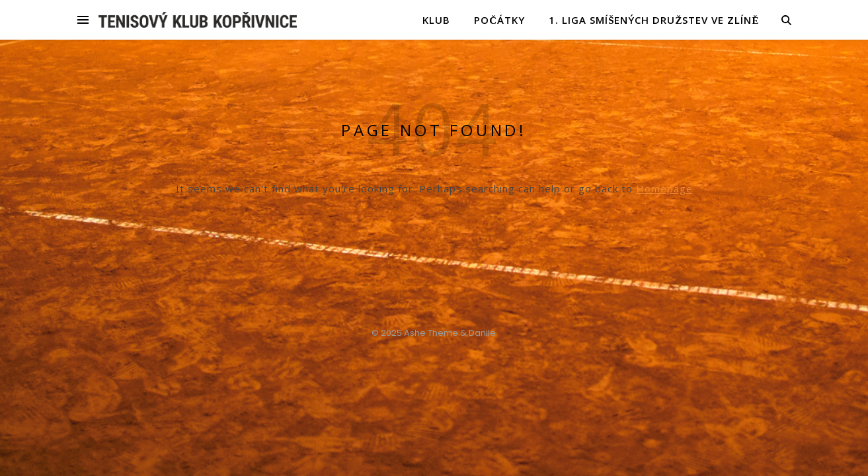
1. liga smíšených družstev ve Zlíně (654, 20)
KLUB (436, 20)
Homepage (664, 188)
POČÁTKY (499, 20)
